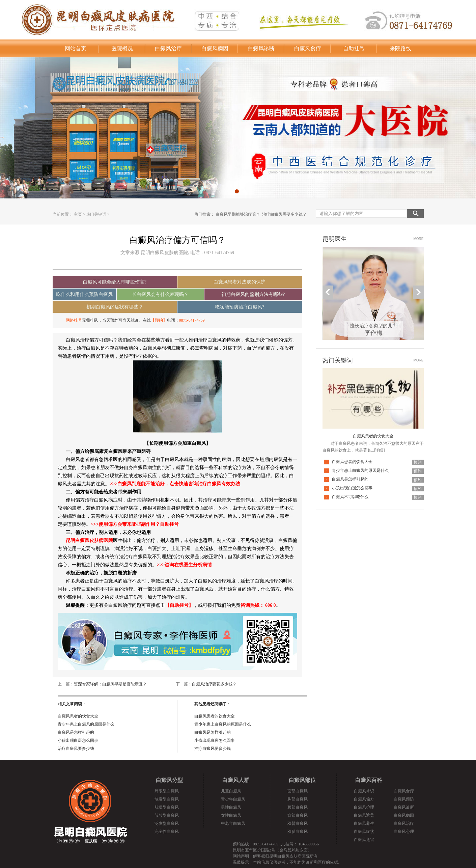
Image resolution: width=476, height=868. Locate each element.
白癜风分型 (169, 780)
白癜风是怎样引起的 (76, 732)
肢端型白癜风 (167, 807)
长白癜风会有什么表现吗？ (160, 294)
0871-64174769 (192, 320)
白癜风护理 (364, 807)
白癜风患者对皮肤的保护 (240, 282)
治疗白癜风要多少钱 (76, 749)
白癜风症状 (364, 832)
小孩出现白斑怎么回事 (78, 740)
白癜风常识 (364, 791)
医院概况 (122, 48)
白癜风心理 (404, 832)
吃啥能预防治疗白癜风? (240, 307)
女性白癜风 (231, 815)
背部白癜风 (298, 815)
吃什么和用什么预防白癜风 (84, 294)
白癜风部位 (302, 780)
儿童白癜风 (231, 791)
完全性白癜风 (167, 832)
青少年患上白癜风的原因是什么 (86, 724)
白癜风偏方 (364, 799)
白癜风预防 (404, 799)
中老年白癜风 (233, 823)
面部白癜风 (298, 791)
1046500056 (309, 844)
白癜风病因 (215, 48)
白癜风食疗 (308, 48)
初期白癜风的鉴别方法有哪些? (253, 294)
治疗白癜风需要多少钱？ (284, 214)
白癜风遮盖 (364, 815)
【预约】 (159, 320)
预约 (418, 462)
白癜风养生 (364, 823)
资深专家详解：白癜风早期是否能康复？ (110, 684)
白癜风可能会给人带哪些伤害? (115, 282)
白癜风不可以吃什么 (350, 497)
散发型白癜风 (167, 799)
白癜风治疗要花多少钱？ (214, 684)
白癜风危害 (364, 840)
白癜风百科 (369, 780)
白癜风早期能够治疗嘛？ (238, 214)
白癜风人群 (236, 780)
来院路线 (400, 48)
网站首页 (76, 48)
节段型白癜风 (167, 815)
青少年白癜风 (233, 799)
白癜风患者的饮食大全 (78, 716)
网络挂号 (74, 320)
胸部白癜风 (298, 799)
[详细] (380, 450)
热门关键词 (96, 214)
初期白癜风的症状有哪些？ (115, 307)
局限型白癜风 (167, 791)
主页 (78, 214)
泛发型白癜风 (167, 823)
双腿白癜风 (298, 832)
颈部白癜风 (298, 807)
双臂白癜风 (298, 823)
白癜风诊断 (261, 48)
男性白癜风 (231, 807)
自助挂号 (354, 48)
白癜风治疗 (168, 48)
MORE (419, 239)
